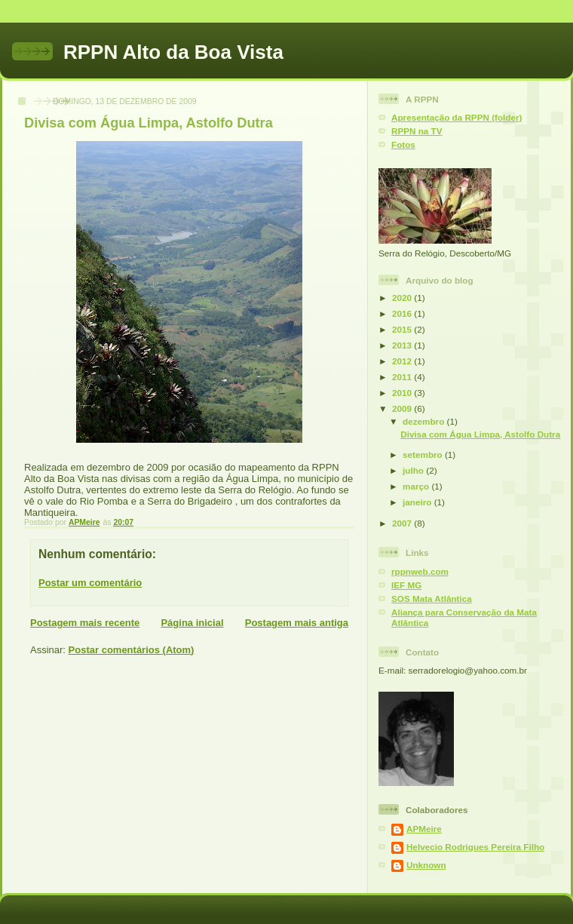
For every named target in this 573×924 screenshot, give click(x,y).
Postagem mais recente (85, 623)
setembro (424, 454)
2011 (403, 377)
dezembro (424, 421)
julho (414, 470)
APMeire (424, 829)
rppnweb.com (420, 571)
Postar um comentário (90, 583)
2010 (403, 393)
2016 (403, 313)
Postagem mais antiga (297, 623)
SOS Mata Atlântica (432, 599)
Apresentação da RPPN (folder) (457, 117)
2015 (403, 329)
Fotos (403, 144)
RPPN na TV (417, 131)
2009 (403, 408)
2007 (403, 523)
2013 (403, 345)
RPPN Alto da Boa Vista (173, 52)
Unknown (426, 865)
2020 (403, 298)
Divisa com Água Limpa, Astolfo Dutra (480, 434)
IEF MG (406, 585)
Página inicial (192, 623)
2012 (403, 361)
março (417, 486)
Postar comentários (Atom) (132, 650)
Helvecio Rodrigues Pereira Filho (475, 847)
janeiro (418, 502)
